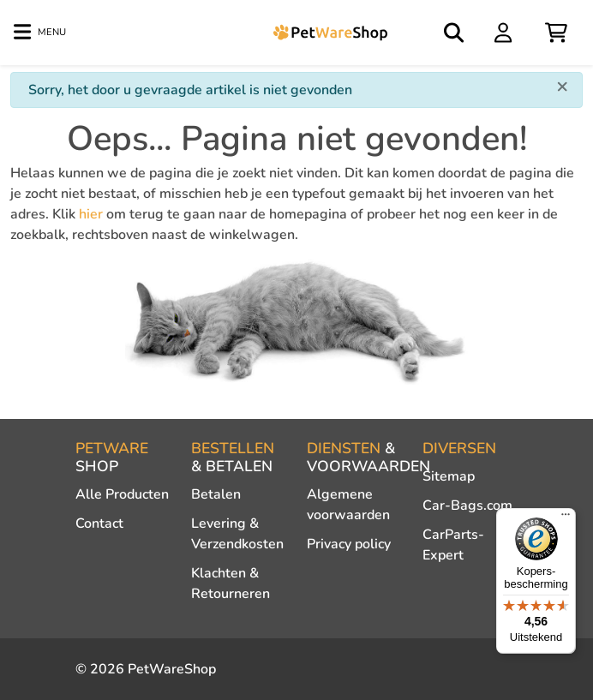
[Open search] (455, 33)
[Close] (562, 86)
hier (91, 214)
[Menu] (566, 518)
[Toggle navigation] (40, 33)
